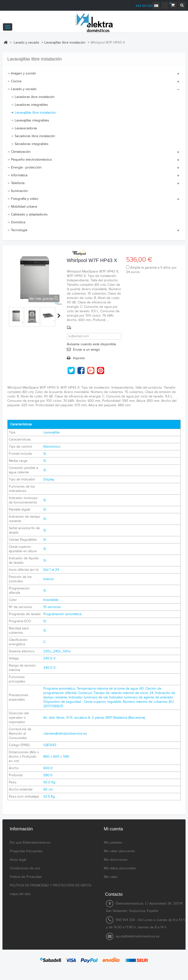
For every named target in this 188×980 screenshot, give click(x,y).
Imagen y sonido (23, 73)
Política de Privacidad (26, 877)
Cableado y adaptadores (29, 215)
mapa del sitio (20, 894)
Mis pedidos (113, 843)
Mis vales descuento (119, 851)
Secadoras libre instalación (35, 136)
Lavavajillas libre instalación (35, 113)
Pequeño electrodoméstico (31, 160)
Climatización (21, 152)
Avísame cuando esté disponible (91, 344)
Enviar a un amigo (86, 350)
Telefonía (18, 183)
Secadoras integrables (32, 144)
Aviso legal (18, 860)
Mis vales (111, 877)
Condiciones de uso (25, 868)
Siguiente (59, 316)
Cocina (16, 81)
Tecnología (19, 230)
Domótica (18, 222)
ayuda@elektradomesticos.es (138, 936)
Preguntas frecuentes (26, 851)
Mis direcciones (116, 860)
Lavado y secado (24, 89)
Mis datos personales (120, 868)
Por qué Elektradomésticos (30, 843)
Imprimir (79, 358)
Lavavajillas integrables (32, 120)
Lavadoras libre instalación (35, 97)
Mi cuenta (113, 829)
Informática (19, 175)
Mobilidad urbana (24, 207)
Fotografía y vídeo (25, 199)
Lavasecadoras (26, 128)
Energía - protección (26, 167)
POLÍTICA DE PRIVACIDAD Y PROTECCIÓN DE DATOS (51, 885)
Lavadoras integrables (31, 105)
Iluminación (19, 191)
